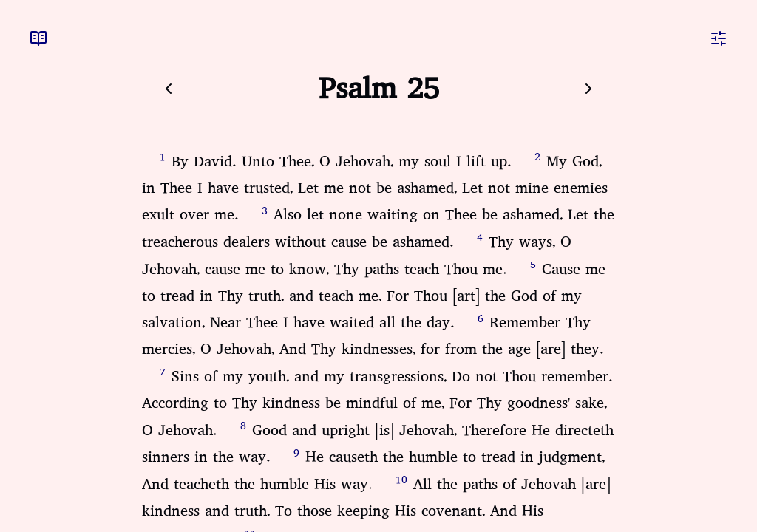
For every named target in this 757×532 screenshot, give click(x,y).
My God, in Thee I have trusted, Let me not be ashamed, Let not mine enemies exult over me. (375, 188)
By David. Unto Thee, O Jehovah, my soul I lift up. (342, 161)
